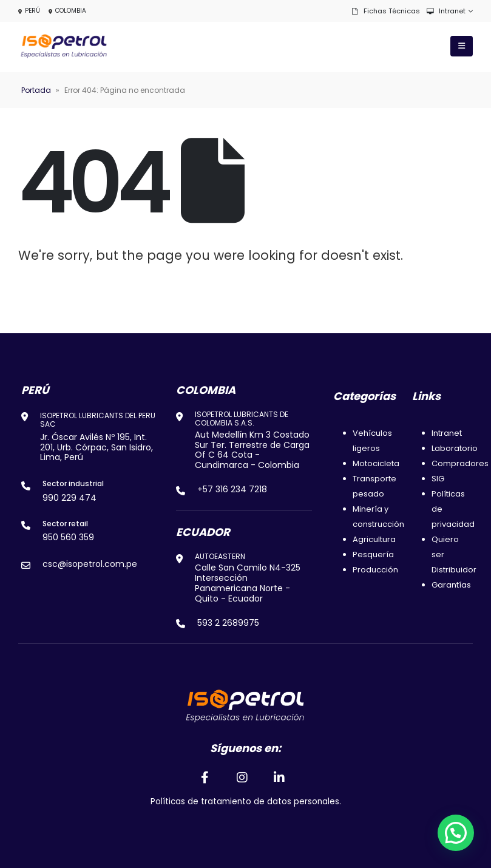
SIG (438, 479)
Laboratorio (455, 448)
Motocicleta (376, 463)
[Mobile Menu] (462, 46)
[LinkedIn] (279, 777)
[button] (456, 833)
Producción (375, 570)
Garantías (451, 585)
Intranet (446, 11)
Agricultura (374, 539)
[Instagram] (242, 777)
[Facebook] (205, 777)
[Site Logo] (64, 46)
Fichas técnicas (385, 11)
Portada (36, 90)
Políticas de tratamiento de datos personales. (246, 802)
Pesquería (373, 554)
